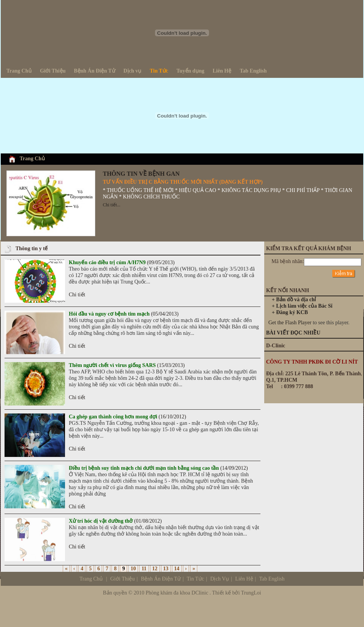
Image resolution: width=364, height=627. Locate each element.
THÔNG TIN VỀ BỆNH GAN (141, 174)
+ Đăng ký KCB (290, 312)
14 (177, 569)
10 (133, 569)
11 (144, 569)
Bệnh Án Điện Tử (161, 579)
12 (155, 569)
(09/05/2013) (122, 262)
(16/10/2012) (128, 417)
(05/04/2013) (124, 314)
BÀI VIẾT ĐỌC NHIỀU (293, 333)
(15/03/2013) (127, 365)
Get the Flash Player (290, 323)
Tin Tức (195, 579)
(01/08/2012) (115, 521)
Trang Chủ (32, 159)
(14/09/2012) (158, 468)
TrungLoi (251, 593)
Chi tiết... (112, 205)
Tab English (272, 579)
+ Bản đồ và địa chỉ (294, 300)
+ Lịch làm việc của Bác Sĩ (302, 306)
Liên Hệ (244, 579)
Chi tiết (77, 295)
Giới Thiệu (123, 579)
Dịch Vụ (247, 579)
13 (166, 569)
